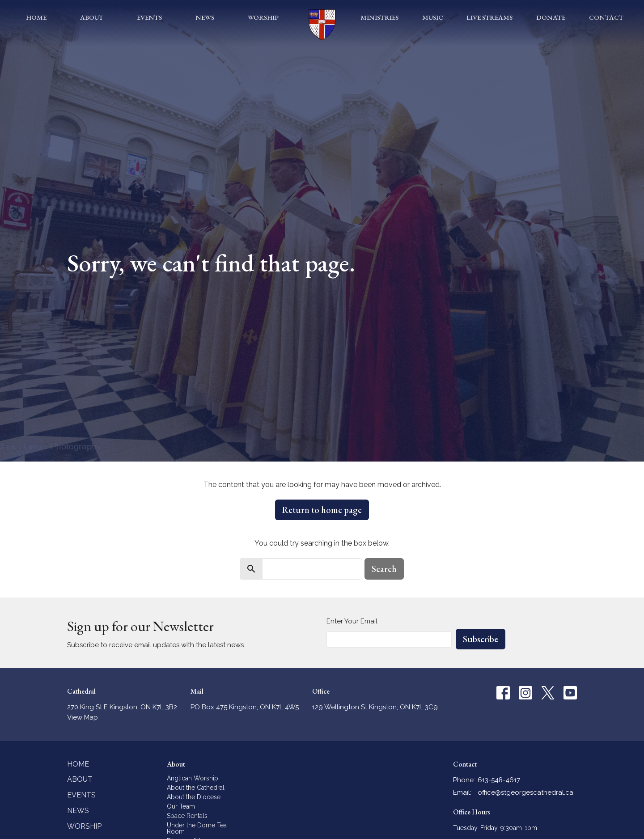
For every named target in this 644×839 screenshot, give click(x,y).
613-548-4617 (499, 780)
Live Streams (489, 17)
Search (384, 569)
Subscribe (481, 639)
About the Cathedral (196, 788)
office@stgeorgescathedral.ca (525, 792)
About (92, 17)
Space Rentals (187, 816)
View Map (83, 717)
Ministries (379, 17)
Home (36, 17)
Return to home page (322, 510)
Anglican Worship (193, 778)
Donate (551, 17)
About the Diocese (194, 797)
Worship (263, 17)
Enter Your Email (352, 621)
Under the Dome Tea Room (197, 828)
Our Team (181, 806)
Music (433, 17)
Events (149, 17)
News (205, 17)
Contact (606, 17)
